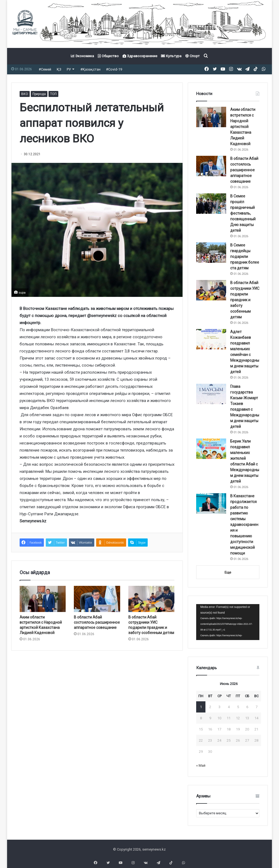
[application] (228, 622)
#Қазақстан (90, 69)
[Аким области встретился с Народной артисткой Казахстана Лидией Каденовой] (43, 599)
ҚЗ (59, 69)
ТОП (53, 94)
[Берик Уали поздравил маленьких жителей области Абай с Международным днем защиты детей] (211, 449)
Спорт (192, 56)
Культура (171, 56)
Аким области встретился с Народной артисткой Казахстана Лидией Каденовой (243, 127)
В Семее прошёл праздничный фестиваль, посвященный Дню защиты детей (243, 213)
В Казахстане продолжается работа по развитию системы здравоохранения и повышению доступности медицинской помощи (244, 525)
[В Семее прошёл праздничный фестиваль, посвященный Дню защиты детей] (211, 204)
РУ (69, 69)
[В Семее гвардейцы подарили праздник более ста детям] (211, 253)
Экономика (82, 56)
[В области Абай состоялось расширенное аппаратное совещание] (97, 599)
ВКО (25, 94)
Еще (228, 572)
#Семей (45, 69)
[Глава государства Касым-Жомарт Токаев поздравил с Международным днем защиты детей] (211, 394)
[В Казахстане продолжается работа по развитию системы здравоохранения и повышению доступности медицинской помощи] (211, 503)
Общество (108, 56)
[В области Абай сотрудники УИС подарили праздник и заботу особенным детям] (151, 599)
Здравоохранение (140, 56)
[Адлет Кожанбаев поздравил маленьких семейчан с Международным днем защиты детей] (211, 339)
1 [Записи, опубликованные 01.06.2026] (201, 707)
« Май (201, 765)
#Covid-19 (114, 69)
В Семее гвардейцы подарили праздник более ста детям (245, 257)
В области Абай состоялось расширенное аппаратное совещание (97, 622)
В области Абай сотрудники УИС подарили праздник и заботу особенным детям (245, 300)
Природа (39, 94)
